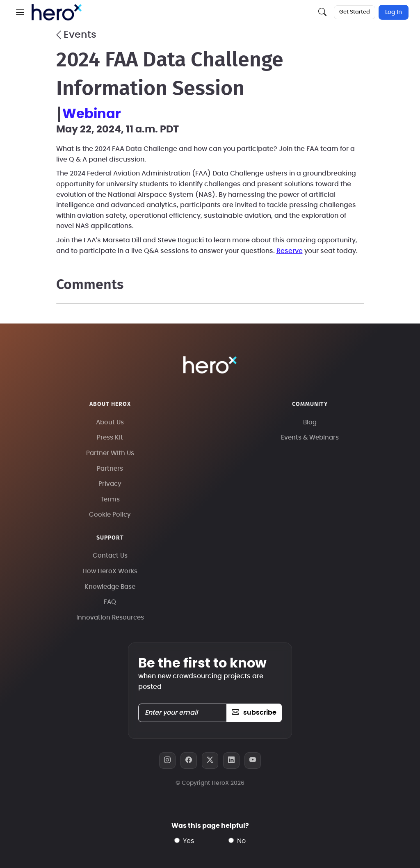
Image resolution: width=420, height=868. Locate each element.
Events (76, 35)
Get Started (355, 12)
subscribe (254, 713)
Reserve (290, 251)
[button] (20, 12)
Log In (394, 12)
